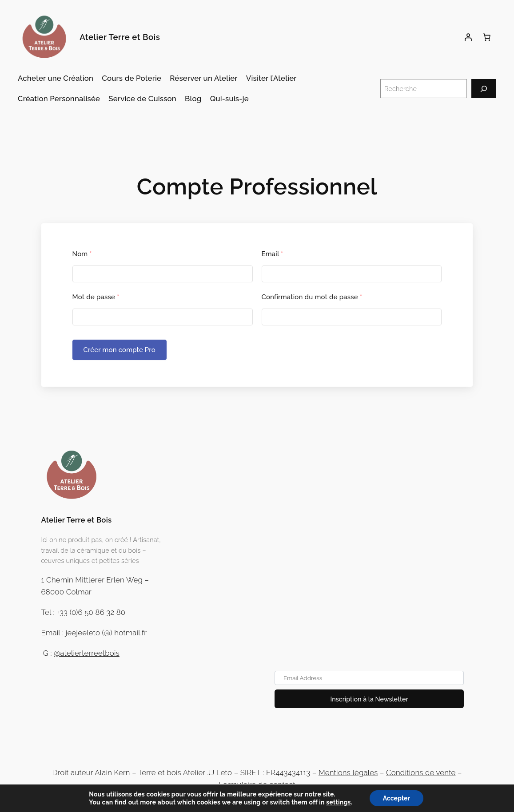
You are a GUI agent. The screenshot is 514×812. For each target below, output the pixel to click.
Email (273, 254)
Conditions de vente (421, 772)
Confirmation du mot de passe (312, 297)
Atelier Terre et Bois (120, 37)
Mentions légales (348, 772)
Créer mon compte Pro (120, 350)
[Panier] (487, 37)
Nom (82, 254)
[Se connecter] (468, 37)
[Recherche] (484, 89)
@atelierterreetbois (87, 653)
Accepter (396, 798)
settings (338, 802)
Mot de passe (96, 297)
